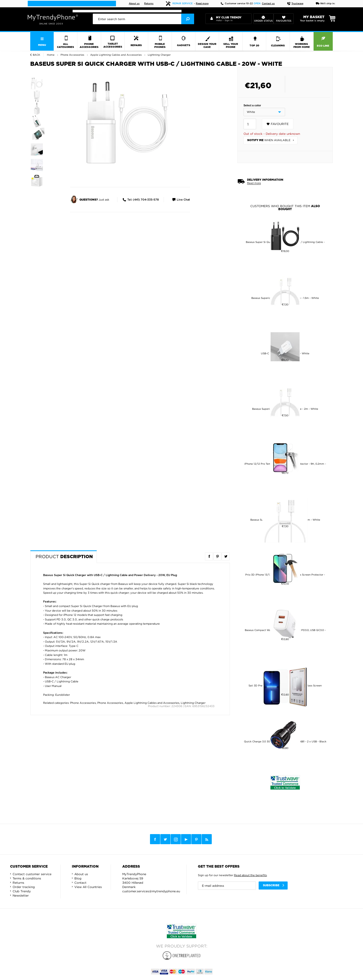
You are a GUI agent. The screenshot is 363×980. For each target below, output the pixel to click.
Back (36, 55)
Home (51, 55)
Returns (149, 4)
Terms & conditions (27, 878)
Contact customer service (32, 874)
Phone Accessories (83, 703)
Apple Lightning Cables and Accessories (152, 703)
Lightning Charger (193, 703)
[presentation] (143, 19)
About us (134, 4)
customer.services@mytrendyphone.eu (151, 891)
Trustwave (295, 4)
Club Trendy (22, 891)
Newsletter (21, 895)
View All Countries (88, 887)
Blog (78, 878)
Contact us (268, 4)
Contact (80, 883)
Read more (202, 4)
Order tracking (24, 887)
